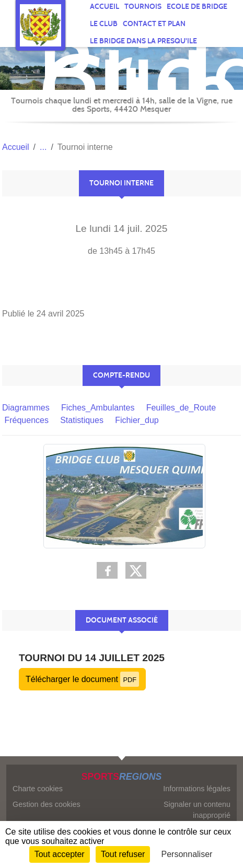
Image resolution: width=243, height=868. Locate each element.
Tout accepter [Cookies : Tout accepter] (60, 854)
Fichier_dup (137, 420)
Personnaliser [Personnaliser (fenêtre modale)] (187, 854)
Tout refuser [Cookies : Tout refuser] (123, 854)
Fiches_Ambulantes (98, 408)
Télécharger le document (82, 679)
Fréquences (26, 420)
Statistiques (82, 420)
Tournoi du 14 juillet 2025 (92, 658)
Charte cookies (38, 789)
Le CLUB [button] (104, 24)
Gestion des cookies (47, 804)
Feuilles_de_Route (181, 408)
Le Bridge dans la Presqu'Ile (143, 41)
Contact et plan (154, 24)
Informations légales (197, 789)
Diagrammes (26, 408)
